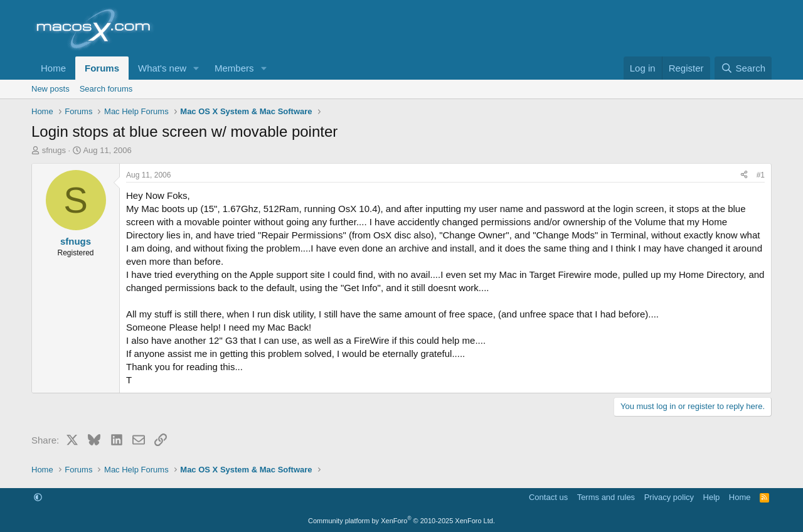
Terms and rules (606, 497)
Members (234, 68)
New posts (51, 89)
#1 (761, 175)
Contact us (548, 497)
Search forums (106, 89)
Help (712, 497)
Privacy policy (669, 497)
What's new (162, 68)
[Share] (744, 175)
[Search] (743, 68)
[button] (196, 68)
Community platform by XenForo (401, 521)
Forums (102, 68)
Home (53, 68)
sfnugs (54, 150)
